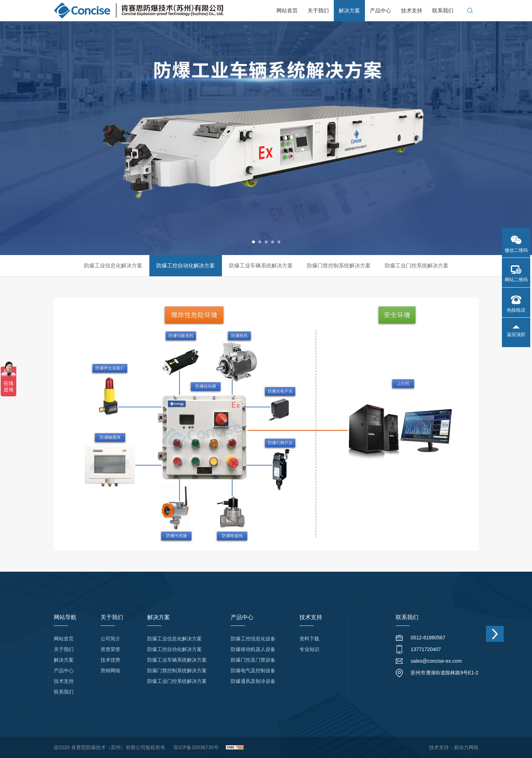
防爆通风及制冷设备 (253, 681)
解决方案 (349, 10)
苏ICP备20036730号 (196, 747)
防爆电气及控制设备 (253, 671)
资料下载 (309, 639)
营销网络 (110, 671)
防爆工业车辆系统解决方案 (261, 265)
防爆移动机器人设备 (253, 649)
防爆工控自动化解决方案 (186, 265)
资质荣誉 (110, 649)
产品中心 (381, 10)
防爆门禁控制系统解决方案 (339, 265)
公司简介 (110, 639)
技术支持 (412, 10)
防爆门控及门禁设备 (253, 660)
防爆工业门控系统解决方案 (417, 265)
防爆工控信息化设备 (253, 639)
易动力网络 (466, 747)
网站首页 (287, 10)
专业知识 (309, 649)
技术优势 (110, 660)
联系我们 (443, 10)
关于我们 (318, 10)
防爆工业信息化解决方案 (113, 265)
